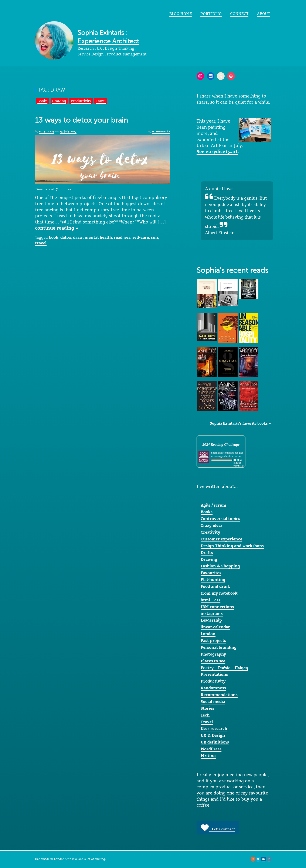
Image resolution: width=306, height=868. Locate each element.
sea (127, 237)
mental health (98, 237)
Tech (205, 715)
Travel (101, 101)
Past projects (213, 640)
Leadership (211, 620)
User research (214, 728)
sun (154, 237)
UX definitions (215, 742)
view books (239, 466)
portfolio (211, 14)
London (208, 634)
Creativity (210, 532)
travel (41, 243)
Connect (239, 14)
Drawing (59, 101)
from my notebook (219, 593)
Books (42, 101)
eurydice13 (47, 131)
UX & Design (213, 735)
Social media (213, 701)
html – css (210, 600)
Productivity (81, 101)
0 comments (161, 131)
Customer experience (221, 539)
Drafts (207, 553)
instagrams (212, 614)
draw (78, 237)
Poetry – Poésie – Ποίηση (224, 668)
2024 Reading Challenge (221, 445)
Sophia (215, 453)
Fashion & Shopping (220, 566)
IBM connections (217, 607)
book (54, 237)
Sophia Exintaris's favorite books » (240, 423)
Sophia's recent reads (232, 270)
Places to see (213, 661)
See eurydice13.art (217, 151)
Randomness (213, 688)
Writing (208, 756)
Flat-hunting (213, 580)
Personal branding (219, 647)
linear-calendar (215, 627)
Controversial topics (220, 519)
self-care (141, 237)
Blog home (181, 14)
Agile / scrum (213, 505)
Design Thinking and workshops (232, 546)
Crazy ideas (212, 525)
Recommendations (219, 695)
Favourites (211, 573)
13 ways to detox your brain (81, 120)
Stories (207, 708)
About (263, 14)
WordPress (211, 749)
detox (66, 237)
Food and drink (215, 586)
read (118, 237)
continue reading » (57, 228)
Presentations (214, 674)
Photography (213, 654)
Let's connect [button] (218, 828)
